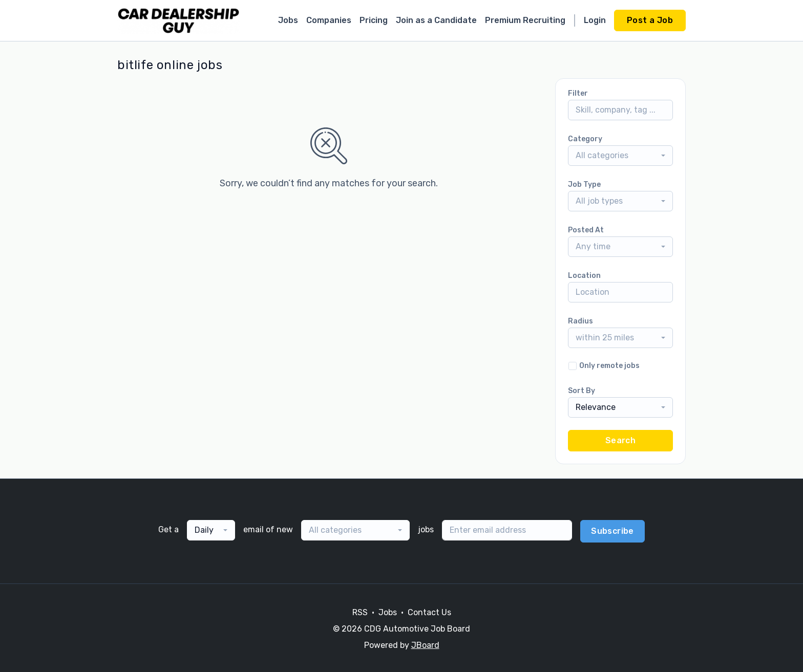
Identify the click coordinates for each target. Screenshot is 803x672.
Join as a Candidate (436, 20)
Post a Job (650, 20)
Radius (580, 321)
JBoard (425, 645)
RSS (360, 612)
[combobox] (620, 156)
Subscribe (612, 531)
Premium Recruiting (525, 20)
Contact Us (429, 612)
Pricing (374, 20)
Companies (329, 20)
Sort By (582, 391)
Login (595, 20)
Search (620, 440)
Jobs (288, 20)
